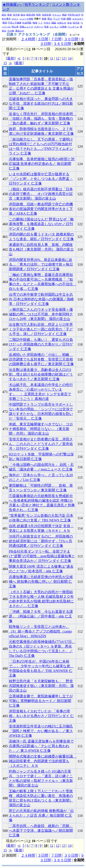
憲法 (50, 19)
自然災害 (47, 15)
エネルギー (78, 19)
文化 (70, 23)
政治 (23, 15)
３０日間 (71, 39)
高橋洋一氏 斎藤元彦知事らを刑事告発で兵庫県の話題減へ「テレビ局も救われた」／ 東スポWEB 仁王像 (41, 746)
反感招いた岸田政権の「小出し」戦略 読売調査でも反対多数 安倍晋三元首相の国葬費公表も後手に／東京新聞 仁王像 (41, 359)
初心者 (15, 27)
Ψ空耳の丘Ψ (74, 15)
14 (70, 58)
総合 (4, 15)
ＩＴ (40, 23)
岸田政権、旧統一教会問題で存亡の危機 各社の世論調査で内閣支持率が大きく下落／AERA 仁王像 (41, 209)
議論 (54, 23)
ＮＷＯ (47, 23)
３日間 (43, 39)
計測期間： (12, 855)
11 (52, 58)
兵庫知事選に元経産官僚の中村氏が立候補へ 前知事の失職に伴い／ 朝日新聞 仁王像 (41, 582)
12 (58, 58)
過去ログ (20, 31)
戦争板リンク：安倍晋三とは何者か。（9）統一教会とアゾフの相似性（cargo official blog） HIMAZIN (40, 631)
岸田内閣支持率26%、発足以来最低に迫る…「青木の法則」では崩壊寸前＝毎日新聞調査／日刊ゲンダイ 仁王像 (41, 264)
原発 (10, 15)
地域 (35, 23)
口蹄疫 (63, 27)
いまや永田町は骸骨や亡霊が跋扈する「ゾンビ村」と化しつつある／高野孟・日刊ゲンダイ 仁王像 (41, 179)
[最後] (19, 63)
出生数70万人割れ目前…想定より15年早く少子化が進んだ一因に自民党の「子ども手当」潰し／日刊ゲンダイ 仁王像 (41, 329)
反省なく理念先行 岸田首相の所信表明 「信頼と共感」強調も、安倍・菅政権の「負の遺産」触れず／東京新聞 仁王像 (43, 119)
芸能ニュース (26, 27)
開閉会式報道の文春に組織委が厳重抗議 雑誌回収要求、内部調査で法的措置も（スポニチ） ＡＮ (43, 761)
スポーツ (39, 27)
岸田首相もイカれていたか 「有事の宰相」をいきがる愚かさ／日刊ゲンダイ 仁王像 (41, 716)
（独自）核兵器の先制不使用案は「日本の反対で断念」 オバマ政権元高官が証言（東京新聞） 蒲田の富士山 (41, 194)
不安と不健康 (15, 23)
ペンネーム (73, 27)
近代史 (76, 23)
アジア (57, 19)
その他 (11, 31)
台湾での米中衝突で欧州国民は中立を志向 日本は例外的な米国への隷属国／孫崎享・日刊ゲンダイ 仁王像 (41, 299)
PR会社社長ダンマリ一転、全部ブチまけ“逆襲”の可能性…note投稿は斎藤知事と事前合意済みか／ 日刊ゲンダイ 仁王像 (42, 556)
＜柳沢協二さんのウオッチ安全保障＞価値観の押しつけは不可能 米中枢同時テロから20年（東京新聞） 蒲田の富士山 (41, 314)
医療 (44, 19)
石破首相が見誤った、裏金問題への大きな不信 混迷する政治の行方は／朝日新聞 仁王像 (41, 103)
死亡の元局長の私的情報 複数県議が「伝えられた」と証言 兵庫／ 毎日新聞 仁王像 (41, 815)
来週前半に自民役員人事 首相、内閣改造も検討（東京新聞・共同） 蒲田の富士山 (41, 249)
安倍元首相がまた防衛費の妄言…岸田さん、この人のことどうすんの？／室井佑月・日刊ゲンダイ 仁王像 (41, 444)
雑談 (64, 15)
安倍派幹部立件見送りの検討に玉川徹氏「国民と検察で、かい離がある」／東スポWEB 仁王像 (41, 731)
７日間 (56, 39)
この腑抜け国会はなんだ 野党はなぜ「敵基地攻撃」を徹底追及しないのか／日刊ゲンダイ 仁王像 (41, 224)
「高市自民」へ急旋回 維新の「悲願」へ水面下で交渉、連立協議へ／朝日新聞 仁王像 (41, 830)
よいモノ (54, 27)
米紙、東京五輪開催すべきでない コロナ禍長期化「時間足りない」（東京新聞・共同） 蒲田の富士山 (41, 429)
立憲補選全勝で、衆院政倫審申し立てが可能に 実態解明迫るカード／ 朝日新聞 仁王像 (41, 701)
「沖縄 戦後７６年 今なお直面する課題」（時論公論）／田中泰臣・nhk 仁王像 (41, 616)
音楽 (46, 27)
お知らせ (62, 23)
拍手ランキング (37, 5)
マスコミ (57, 15)
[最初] (11, 58)
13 (64, 58)
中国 (63, 19)
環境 (5, 23)
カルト (15, 19)
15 (5, 63)
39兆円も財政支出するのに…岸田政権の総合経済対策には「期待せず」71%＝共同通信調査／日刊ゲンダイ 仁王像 (41, 541)
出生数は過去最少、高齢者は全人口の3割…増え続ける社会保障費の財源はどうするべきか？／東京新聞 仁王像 (41, 374)
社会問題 (27, 23)
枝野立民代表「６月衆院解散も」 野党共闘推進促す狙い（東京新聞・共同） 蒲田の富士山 (41, 686)
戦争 (39, 15)
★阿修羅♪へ (12, 5)
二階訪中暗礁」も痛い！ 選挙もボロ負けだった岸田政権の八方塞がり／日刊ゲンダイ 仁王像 (41, 344)
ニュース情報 (26, 19)
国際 (69, 19)
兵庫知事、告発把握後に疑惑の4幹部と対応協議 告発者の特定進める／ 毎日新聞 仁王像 (42, 164)
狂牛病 (16, 15)
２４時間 (28, 39)
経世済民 (31, 15)
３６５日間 (62, 44)
